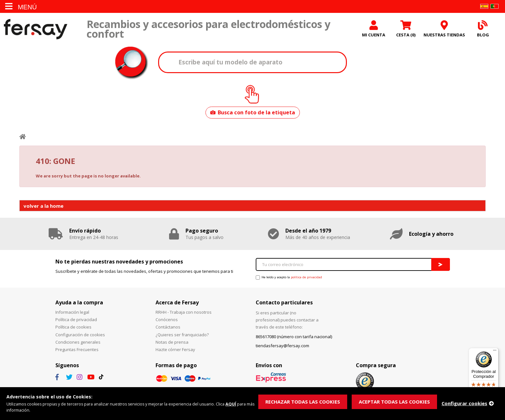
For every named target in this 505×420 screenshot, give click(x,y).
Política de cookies (73, 329)
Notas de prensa (172, 343)
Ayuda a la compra (79, 304)
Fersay (35, 30)
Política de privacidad (76, 321)
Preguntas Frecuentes (77, 351)
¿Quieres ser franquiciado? (182, 336)
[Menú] (495, 352)
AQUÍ (234, 404)
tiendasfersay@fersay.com (282, 347)
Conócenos (167, 321)
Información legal (72, 314)
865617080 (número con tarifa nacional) (294, 338)
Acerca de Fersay (177, 304)
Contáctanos (168, 329)
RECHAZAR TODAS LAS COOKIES (303, 402)
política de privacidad (306, 279)
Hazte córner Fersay (175, 351)
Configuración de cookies (80, 336)
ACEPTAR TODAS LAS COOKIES (395, 402)
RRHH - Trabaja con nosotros (184, 314)
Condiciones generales (78, 343)
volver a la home (43, 207)
